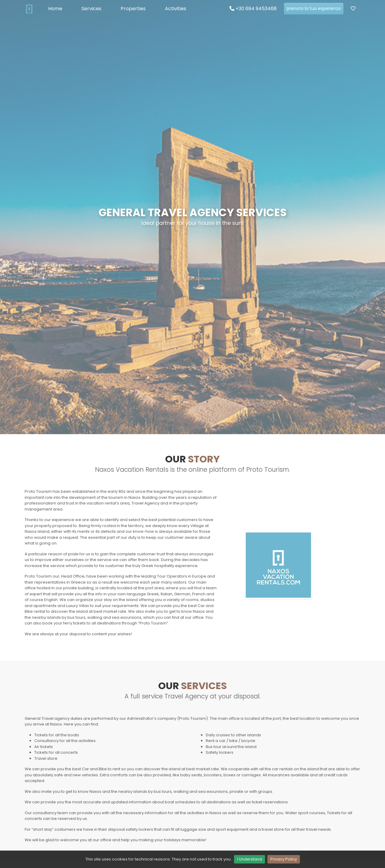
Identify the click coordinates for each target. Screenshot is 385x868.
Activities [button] (176, 9)
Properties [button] (133, 9)
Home (55, 9)
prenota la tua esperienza (314, 8)
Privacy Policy (284, 859)
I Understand (249, 859)
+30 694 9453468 (253, 9)
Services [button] (91, 9)
